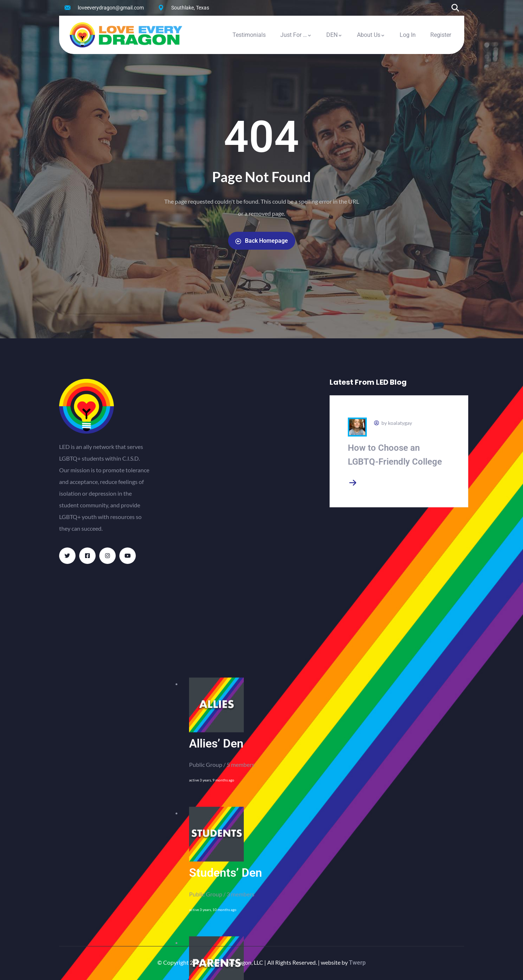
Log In (408, 35)
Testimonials (249, 35)
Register (441, 35)
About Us (371, 35)
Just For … (296, 35)
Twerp (357, 963)
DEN (334, 35)
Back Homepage (262, 241)
